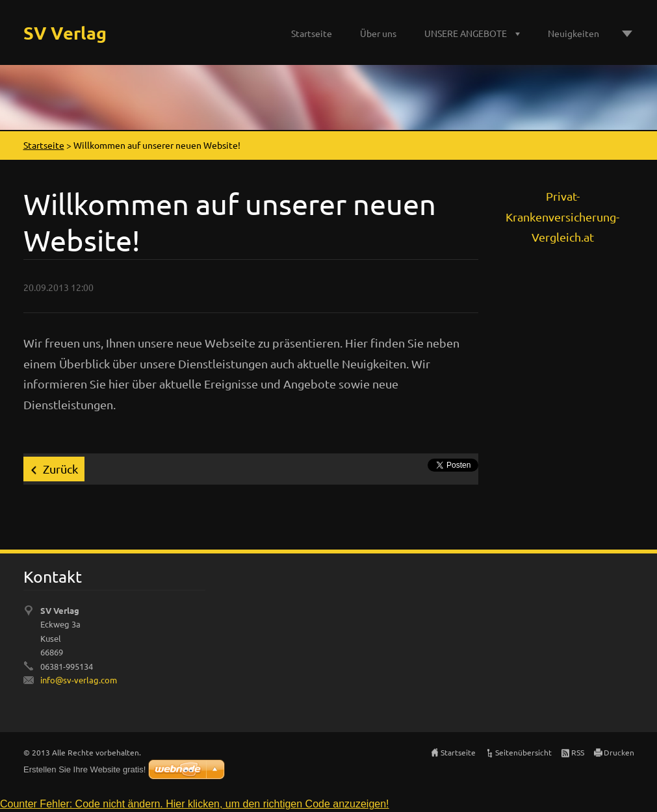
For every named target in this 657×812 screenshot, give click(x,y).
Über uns (378, 33)
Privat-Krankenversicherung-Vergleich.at (562, 216)
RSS (578, 752)
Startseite (312, 33)
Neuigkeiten (573, 33)
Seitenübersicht (523, 752)
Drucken (619, 752)
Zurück (60, 469)
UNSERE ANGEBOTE (466, 33)
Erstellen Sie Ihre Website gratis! (84, 769)
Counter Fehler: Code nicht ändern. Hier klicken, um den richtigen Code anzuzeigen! (195, 804)
